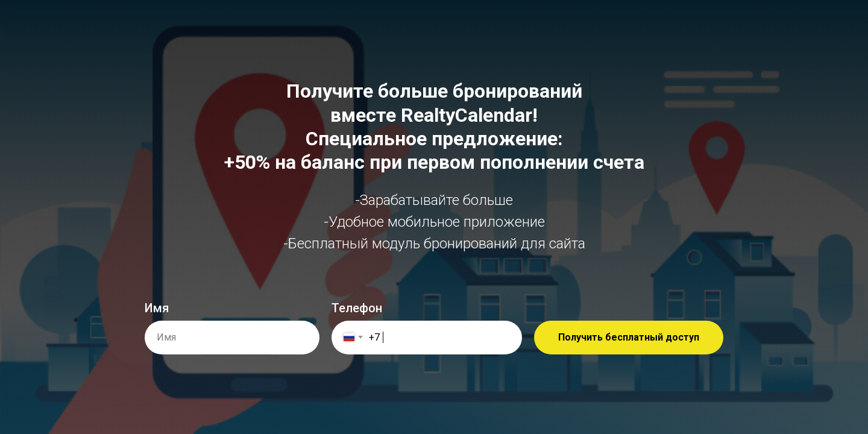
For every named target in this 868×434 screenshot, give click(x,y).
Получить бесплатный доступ (629, 337)
